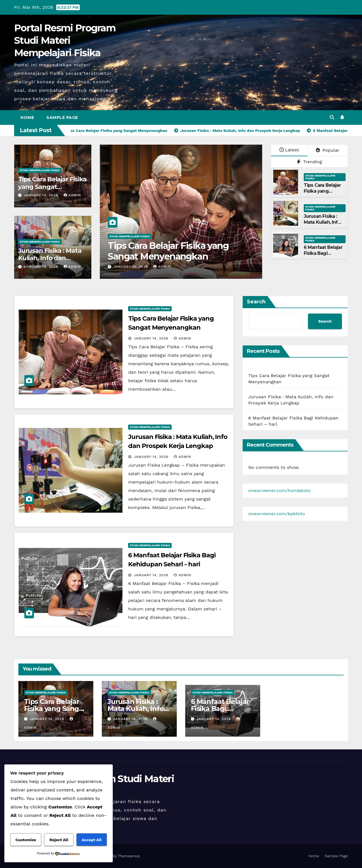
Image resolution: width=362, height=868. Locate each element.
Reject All (59, 840)
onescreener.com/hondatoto (280, 490)
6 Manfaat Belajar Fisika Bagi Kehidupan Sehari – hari (323, 256)
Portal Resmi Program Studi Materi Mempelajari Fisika (65, 40)
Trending (309, 162)
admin (72, 195)
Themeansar (129, 856)
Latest (289, 150)
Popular (328, 150)
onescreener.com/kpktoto (277, 514)
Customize (26, 840)
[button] (332, 117)
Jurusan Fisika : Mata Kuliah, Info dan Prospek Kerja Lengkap (322, 225)
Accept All (92, 840)
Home (27, 118)
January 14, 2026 (42, 195)
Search (256, 302)
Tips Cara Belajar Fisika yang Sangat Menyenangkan (52, 187)
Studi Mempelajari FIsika (40, 170)
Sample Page (62, 118)
